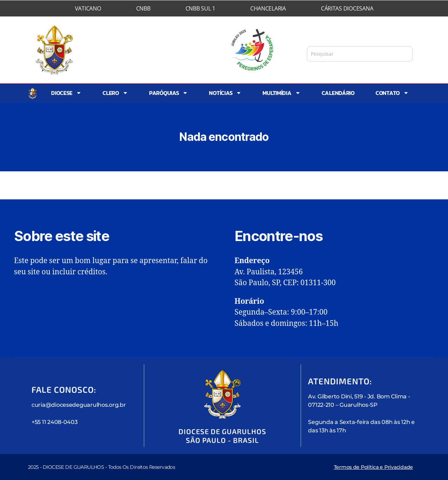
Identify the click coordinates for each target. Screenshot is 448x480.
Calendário (338, 93)
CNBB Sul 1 (200, 8)
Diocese (66, 93)
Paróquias (169, 93)
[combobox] (360, 54)
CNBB (143, 8)
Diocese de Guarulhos (143, 43)
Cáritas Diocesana (347, 8)
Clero (115, 93)
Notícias (225, 93)
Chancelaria (268, 8)
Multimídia (281, 93)
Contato (392, 93)
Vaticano (88, 8)
